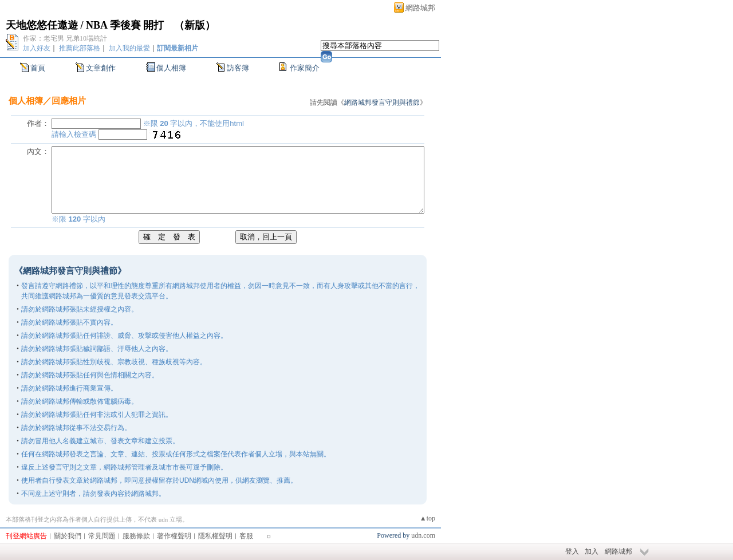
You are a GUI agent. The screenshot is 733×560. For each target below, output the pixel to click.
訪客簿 (238, 68)
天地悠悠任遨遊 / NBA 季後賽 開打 (85, 25)
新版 (195, 25)
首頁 (38, 68)
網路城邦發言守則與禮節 (382, 102)
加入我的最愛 (129, 48)
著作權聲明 (174, 536)
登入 (572, 551)
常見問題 (102, 536)
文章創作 (101, 68)
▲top (427, 518)
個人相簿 (171, 68)
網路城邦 (420, 8)
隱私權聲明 (215, 536)
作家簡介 (305, 68)
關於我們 (68, 536)
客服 (246, 536)
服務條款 (136, 536)
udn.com (423, 535)
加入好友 (37, 48)
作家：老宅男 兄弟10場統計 (65, 38)
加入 (592, 551)
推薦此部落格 (80, 48)
